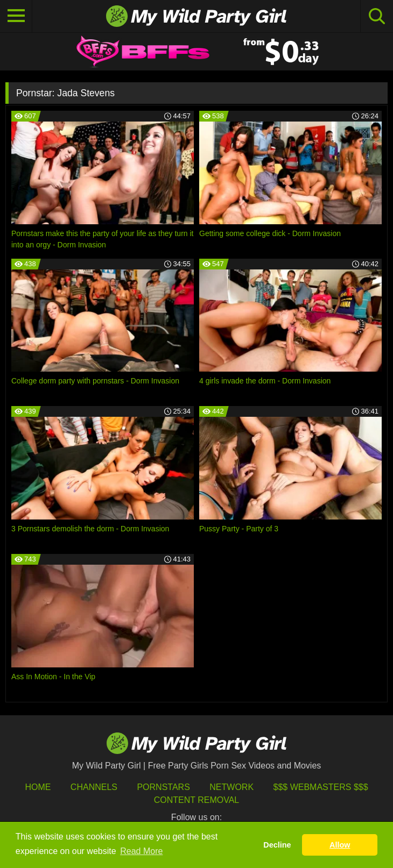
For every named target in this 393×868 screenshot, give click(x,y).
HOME (38, 787)
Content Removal (197, 800)
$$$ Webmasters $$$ (321, 787)
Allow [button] (340, 845)
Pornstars (163, 787)
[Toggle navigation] (16, 16)
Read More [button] (141, 851)
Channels (94, 787)
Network (231, 787)
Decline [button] (277, 845)
